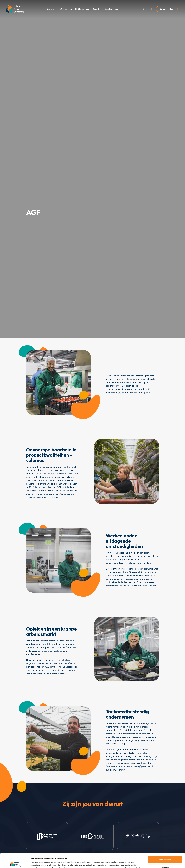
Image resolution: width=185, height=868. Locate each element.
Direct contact (167, 9)
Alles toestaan (165, 846)
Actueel (119, 9)
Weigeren (165, 853)
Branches (108, 9)
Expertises (97, 9)
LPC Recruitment (82, 9)
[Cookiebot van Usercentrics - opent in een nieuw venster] (16, 863)
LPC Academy (66, 9)
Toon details (37, 863)
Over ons (50, 9)
